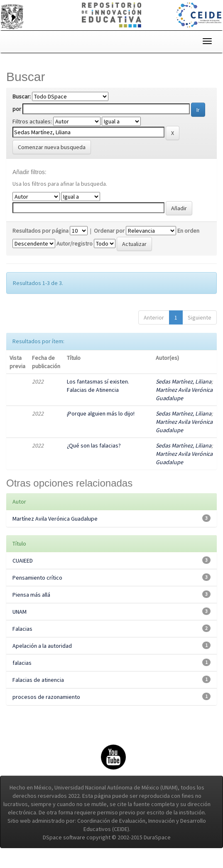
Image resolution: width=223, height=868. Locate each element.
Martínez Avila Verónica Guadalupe (55, 519)
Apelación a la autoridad (42, 646)
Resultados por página (40, 231)
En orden (188, 231)
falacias (22, 663)
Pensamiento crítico (37, 578)
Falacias (22, 629)
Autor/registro (75, 243)
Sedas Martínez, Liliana (184, 381)
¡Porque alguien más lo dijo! (101, 413)
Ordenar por (109, 231)
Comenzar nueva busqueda (52, 147)
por (17, 109)
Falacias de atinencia (38, 680)
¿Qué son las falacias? (94, 445)
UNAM (20, 612)
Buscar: (22, 96)
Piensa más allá (31, 595)
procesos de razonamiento (46, 697)
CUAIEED (23, 561)
